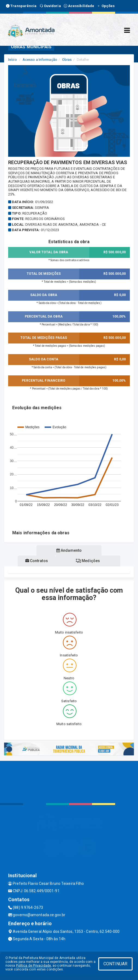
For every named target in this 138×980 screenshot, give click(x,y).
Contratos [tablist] (37, 561)
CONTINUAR (115, 964)
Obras (67, 60)
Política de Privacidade (33, 966)
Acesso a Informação (40, 60)
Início (13, 60)
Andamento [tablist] (69, 550)
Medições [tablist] (88, 561)
